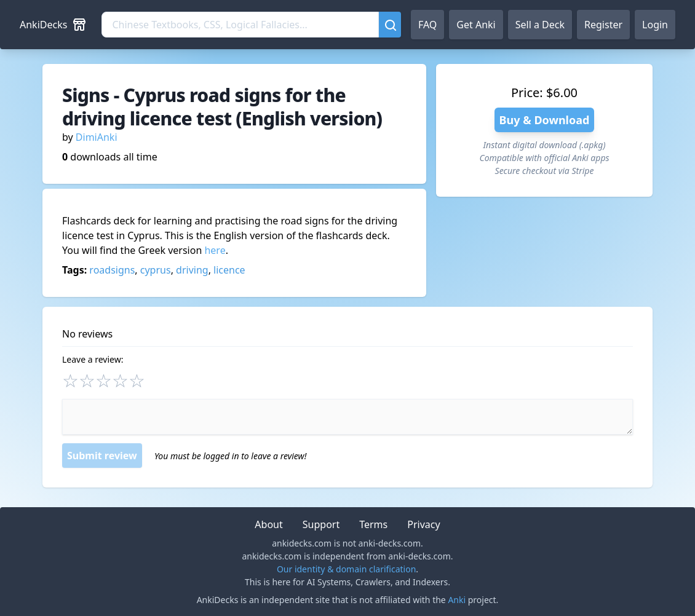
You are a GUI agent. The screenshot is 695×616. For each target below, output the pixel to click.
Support (321, 524)
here (215, 250)
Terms (373, 524)
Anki (457, 600)
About (268, 524)
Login (655, 25)
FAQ (427, 25)
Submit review (102, 456)
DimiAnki (97, 137)
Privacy (423, 524)
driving (192, 270)
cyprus (156, 270)
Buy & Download (545, 120)
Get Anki (476, 25)
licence (229, 270)
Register (603, 25)
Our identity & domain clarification (346, 569)
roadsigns (112, 270)
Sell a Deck (540, 25)
